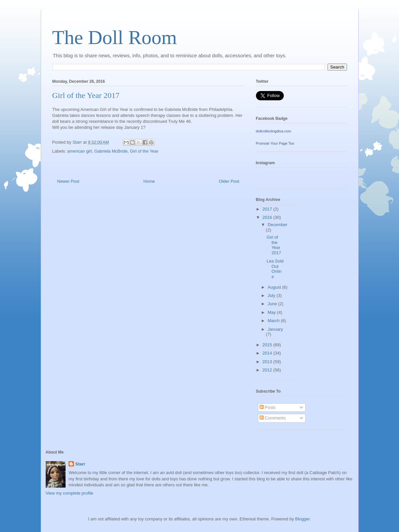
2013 (268, 362)
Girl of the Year (144, 151)
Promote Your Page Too (275, 143)
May (272, 312)
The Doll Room (115, 37)
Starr (80, 464)
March (274, 321)
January (275, 329)
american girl (79, 151)
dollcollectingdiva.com (274, 131)
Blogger (302, 519)
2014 (268, 353)
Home (149, 181)
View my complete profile (70, 493)
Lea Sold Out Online (275, 269)
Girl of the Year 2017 (274, 245)
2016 (268, 217)
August (275, 287)
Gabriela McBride (111, 151)
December (277, 225)
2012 (268, 370)
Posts (268, 407)
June (273, 304)
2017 (268, 209)
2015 (268, 345)
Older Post (229, 181)
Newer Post (68, 181)
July (272, 295)
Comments (273, 418)
